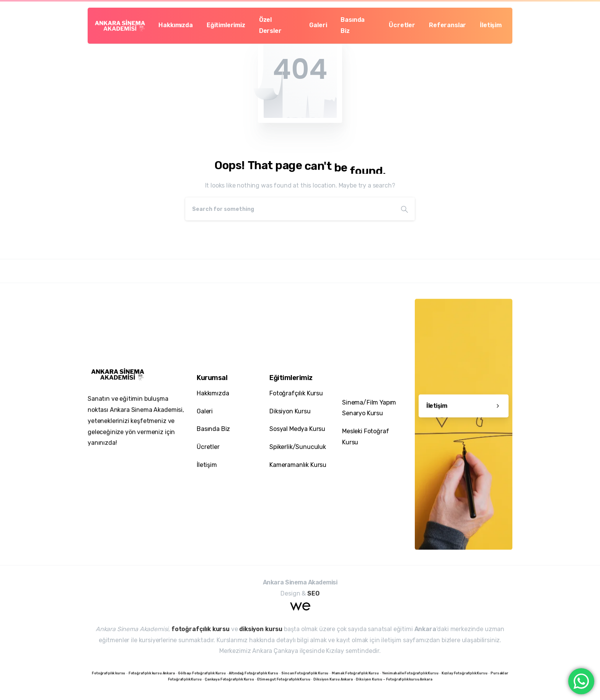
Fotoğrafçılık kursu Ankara (409, 679)
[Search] (290, 209)
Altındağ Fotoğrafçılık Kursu (254, 673)
